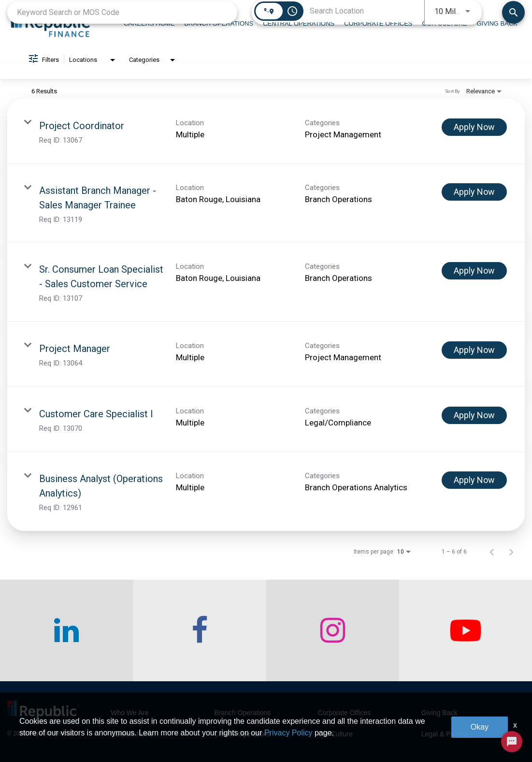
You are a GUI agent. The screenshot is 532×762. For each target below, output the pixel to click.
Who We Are (129, 713)
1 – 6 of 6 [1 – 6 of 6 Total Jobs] (454, 552)
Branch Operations (242, 713)
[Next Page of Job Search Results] (511, 552)
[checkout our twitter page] (466, 630)
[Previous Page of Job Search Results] (492, 552)
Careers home (132, 734)
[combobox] (122, 12)
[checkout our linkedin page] (66, 630)
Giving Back (439, 713)
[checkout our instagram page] (333, 630)
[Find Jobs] (513, 12)
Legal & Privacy (445, 734)
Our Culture (335, 734)
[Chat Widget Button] (512, 742)
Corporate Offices (344, 713)
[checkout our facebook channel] (199, 630)
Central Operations (243, 734)
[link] (266, 131)
